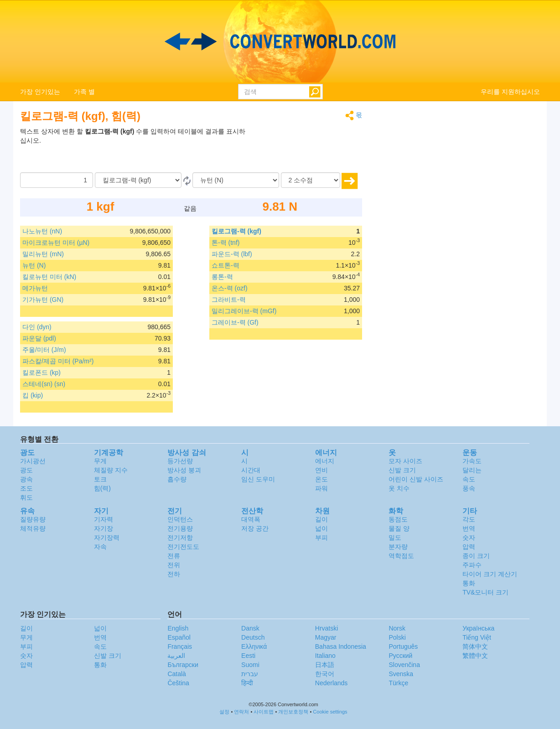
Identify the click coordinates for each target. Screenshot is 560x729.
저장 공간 (255, 528)
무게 (100, 461)
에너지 (325, 461)
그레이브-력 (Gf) (235, 322)
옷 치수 (399, 488)
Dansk (250, 628)
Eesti (248, 656)
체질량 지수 (111, 470)
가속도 (472, 461)
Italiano (325, 656)
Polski (397, 637)
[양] (57, 180)
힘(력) (102, 488)
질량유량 (33, 519)
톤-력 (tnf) (226, 243)
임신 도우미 (258, 479)
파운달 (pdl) (39, 338)
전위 (174, 565)
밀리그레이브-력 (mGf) (244, 311)
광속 (26, 479)
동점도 (398, 519)
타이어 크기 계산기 (490, 574)
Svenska (401, 674)
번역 (469, 528)
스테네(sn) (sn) (44, 384)
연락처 (241, 712)
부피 (321, 538)
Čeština (178, 683)
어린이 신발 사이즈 (416, 479)
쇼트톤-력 (226, 265)
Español (179, 637)
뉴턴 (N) (34, 265)
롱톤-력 (222, 277)
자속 (100, 547)
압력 (469, 547)
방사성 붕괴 (184, 470)
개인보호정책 (293, 712)
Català (176, 674)
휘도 (26, 497)
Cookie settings (330, 712)
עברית (250, 674)
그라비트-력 (229, 300)
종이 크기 (476, 556)
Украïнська (478, 628)
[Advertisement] (305, 150)
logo (280, 41)
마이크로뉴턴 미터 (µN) (56, 243)
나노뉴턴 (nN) (42, 231)
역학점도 (401, 556)
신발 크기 (402, 470)
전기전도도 (183, 547)
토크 (100, 479)
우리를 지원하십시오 (510, 92)
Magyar (326, 637)
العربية (176, 656)
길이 (321, 519)
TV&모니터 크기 (485, 592)
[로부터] (138, 180)
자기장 (104, 528)
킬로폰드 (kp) (41, 372)
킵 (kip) (33, 395)
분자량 (398, 547)
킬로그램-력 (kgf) (236, 231)
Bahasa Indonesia (341, 646)
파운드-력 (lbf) (232, 254)
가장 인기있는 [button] (40, 92)
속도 (469, 479)
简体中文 (475, 646)
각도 (469, 519)
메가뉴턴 (35, 288)
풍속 (469, 488)
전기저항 (180, 538)
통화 (469, 583)
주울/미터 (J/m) (44, 350)
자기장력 (107, 538)
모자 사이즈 (405, 461)
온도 (321, 479)
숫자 (469, 538)
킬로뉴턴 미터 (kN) (49, 277)
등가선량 (180, 461)
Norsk (397, 628)
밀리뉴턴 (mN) (43, 254)
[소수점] (311, 180)
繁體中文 (475, 656)
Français (180, 646)
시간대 (251, 470)
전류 (174, 556)
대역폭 (251, 519)
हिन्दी (247, 683)
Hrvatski (327, 628)
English (178, 628)
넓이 (321, 528)
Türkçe (398, 683)
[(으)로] (236, 180)
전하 (174, 574)
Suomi (250, 665)
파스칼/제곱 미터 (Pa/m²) (58, 361)
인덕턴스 (180, 519)
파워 (321, 488)
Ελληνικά (254, 646)
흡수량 (177, 479)
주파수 (472, 565)
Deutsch (253, 637)
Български (183, 665)
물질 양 (399, 528)
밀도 (395, 538)
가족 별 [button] (84, 92)
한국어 (325, 674)
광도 (26, 470)
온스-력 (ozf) (230, 288)
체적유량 (33, 528)
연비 (321, 470)
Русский (400, 656)
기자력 (104, 519)
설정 (224, 712)
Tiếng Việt (477, 637)
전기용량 (180, 528)
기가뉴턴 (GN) (43, 300)
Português (403, 646)
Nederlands (332, 683)
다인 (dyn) (37, 327)
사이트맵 (264, 712)
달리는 (472, 470)
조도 (26, 488)
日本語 (325, 665)
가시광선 (33, 461)
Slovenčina (404, 665)
